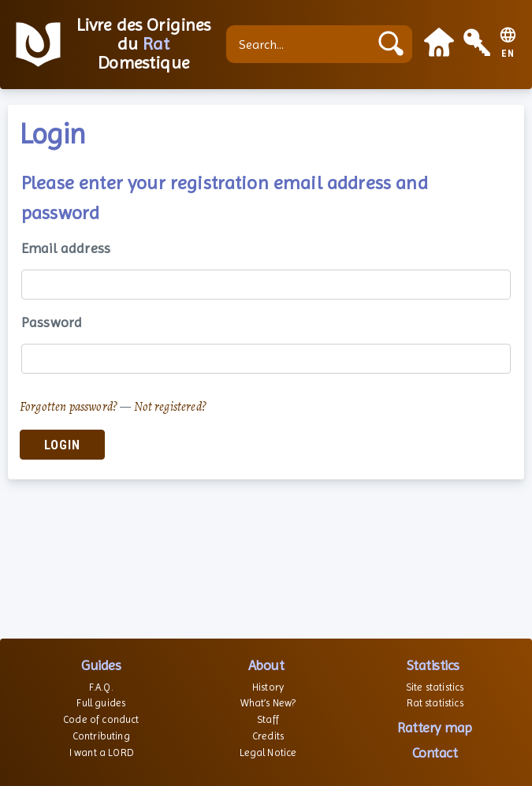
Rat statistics (435, 703)
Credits (268, 736)
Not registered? (170, 407)
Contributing (101, 736)
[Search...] (301, 44)
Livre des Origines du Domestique (144, 44)
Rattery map (435, 727)
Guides (101, 665)
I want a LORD (101, 752)
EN (508, 54)
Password (52, 322)
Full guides (101, 703)
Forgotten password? (69, 407)
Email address (66, 248)
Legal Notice (268, 752)
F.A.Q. (101, 687)
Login (62, 445)
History (268, 687)
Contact (435, 752)
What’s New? (268, 703)
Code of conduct (101, 719)
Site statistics (435, 687)
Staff (268, 719)
